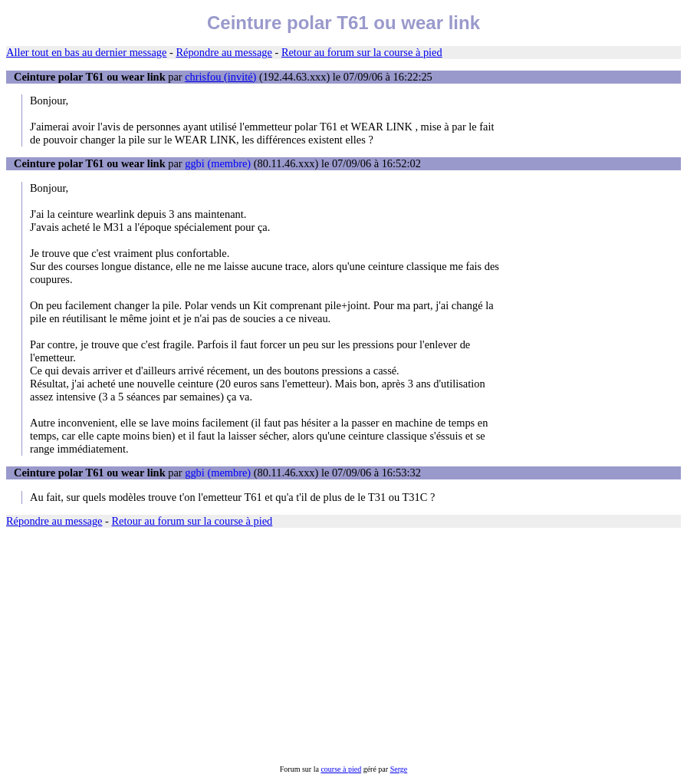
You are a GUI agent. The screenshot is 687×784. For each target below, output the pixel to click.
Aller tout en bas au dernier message (86, 52)
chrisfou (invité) (220, 77)
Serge (399, 769)
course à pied (341, 769)
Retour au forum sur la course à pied (362, 52)
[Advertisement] (343, 646)
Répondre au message (224, 52)
